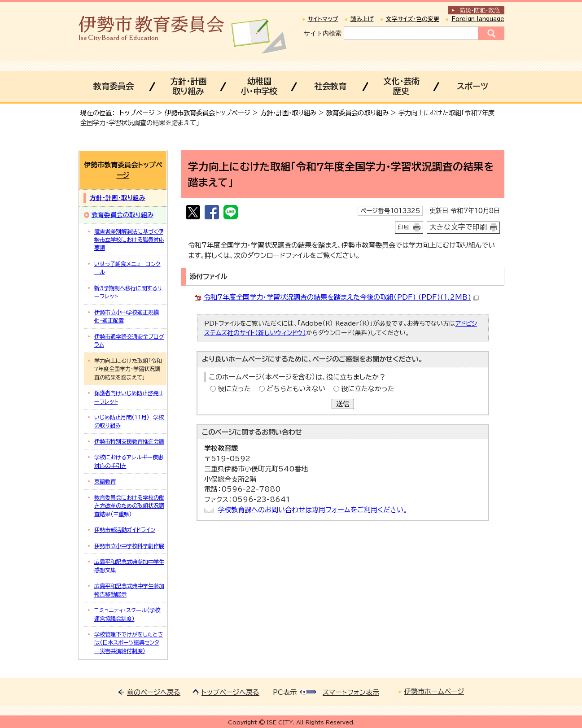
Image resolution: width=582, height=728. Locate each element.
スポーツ (473, 86)
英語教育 (105, 481)
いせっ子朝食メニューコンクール (127, 268)
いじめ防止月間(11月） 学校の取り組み (129, 421)
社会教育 (330, 86)
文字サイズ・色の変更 (413, 19)
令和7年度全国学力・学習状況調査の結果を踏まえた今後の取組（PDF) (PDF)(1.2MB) (341, 297)
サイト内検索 (323, 33)
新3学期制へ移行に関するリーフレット (128, 292)
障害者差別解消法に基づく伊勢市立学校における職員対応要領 (129, 240)
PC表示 (285, 692)
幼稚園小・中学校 (259, 86)
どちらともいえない (296, 389)
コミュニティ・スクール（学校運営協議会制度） (127, 614)
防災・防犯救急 (480, 11)
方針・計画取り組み (188, 86)
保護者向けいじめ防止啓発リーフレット (129, 397)
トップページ (137, 113)
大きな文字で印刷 (458, 227)
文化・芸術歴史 (401, 86)
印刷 (404, 227)
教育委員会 (114, 86)
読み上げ (362, 19)
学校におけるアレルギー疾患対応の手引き (129, 461)
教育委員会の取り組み (357, 113)
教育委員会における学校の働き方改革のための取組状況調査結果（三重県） (129, 506)
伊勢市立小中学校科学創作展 (129, 546)
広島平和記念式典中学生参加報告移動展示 (129, 590)
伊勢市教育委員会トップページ (208, 113)
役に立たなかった (368, 389)
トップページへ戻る (230, 692)
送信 (343, 404)
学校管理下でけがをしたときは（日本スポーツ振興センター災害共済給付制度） (129, 643)
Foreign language (478, 19)
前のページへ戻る (154, 692)
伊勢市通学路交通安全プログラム (129, 340)
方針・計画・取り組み (288, 113)
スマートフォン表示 (351, 692)
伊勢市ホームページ (434, 691)
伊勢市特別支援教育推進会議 (129, 441)
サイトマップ (323, 19)
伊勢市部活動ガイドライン (125, 530)
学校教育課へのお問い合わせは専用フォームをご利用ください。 (313, 510)
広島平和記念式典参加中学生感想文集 (129, 566)
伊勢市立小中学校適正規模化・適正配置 (127, 316)
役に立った (234, 389)
